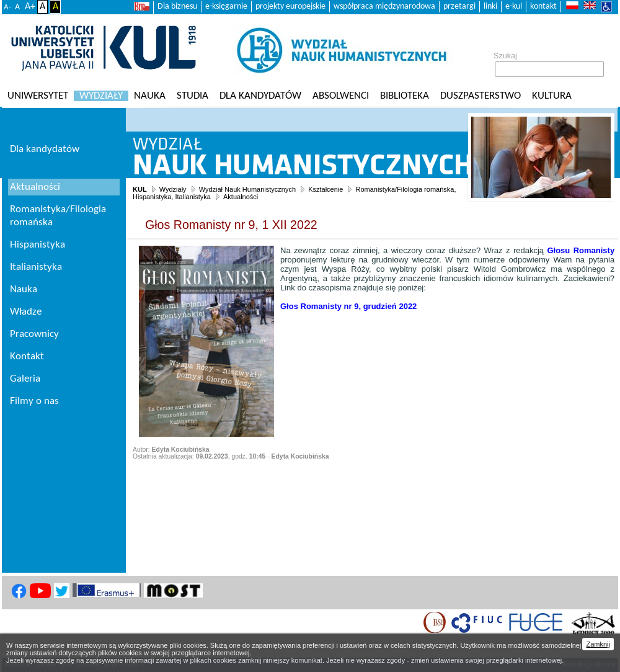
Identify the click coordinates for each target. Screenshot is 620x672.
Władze (26, 312)
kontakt (543, 7)
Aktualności (241, 197)
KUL (140, 189)
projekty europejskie (290, 7)
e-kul (514, 7)
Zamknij (598, 644)
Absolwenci (341, 96)
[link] (348, 306)
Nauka (150, 96)
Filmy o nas (34, 401)
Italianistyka (36, 267)
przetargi (459, 7)
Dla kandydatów (260, 96)
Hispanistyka (38, 245)
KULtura (552, 96)
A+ (30, 7)
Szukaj (505, 56)
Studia (193, 96)
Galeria (25, 379)
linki (490, 7)
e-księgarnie (226, 7)
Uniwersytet (38, 96)
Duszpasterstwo (480, 96)
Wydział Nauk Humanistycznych (247, 189)
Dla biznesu (177, 7)
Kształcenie (325, 189)
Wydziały (101, 96)
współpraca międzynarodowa (384, 7)
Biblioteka (405, 96)
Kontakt (27, 356)
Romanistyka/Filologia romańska (58, 216)
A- (7, 7)
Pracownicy (34, 334)
